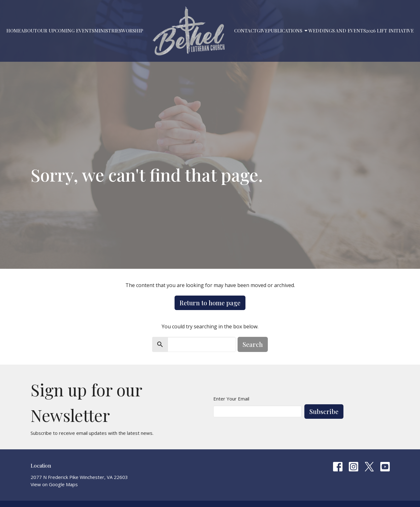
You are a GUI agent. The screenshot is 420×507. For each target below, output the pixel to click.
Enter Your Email (231, 399)
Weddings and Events (337, 31)
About (29, 31)
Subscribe (324, 411)
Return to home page (210, 303)
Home (14, 31)
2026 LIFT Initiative (390, 31)
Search (253, 344)
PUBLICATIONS (288, 31)
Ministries (108, 31)
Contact (245, 31)
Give (262, 31)
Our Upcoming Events (66, 31)
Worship (132, 31)
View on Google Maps (54, 484)
